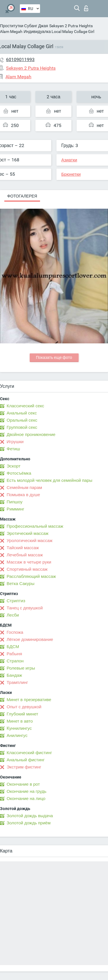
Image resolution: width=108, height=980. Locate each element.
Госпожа (15, 632)
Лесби (13, 615)
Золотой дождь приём (29, 823)
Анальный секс (22, 413)
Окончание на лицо (26, 799)
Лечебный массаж (25, 555)
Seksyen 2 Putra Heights (71, 26)
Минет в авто (20, 721)
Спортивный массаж (27, 569)
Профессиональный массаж (35, 526)
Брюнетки (71, 174)
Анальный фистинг (26, 760)
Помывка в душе (23, 495)
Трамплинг (17, 682)
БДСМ (13, 647)
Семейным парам (24, 488)
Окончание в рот (23, 784)
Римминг (15, 509)
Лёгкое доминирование (30, 639)
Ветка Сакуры (20, 584)
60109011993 (20, 59)
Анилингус (17, 736)
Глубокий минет (22, 714)
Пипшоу (15, 502)
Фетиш (13, 449)
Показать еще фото (54, 357)
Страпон (15, 661)
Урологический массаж (30, 541)
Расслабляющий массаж (31, 576)
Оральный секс (22, 420)
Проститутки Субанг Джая (24, 26)
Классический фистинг (29, 753)
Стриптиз (16, 601)
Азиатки (69, 160)
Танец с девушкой (25, 608)
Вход (86, 8)
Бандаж (14, 675)
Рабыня (14, 654)
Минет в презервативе (29, 700)
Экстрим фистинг (24, 767)
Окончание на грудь (26, 791)
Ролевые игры (21, 668)
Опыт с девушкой (24, 707)
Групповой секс (22, 427)
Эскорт (14, 466)
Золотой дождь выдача (30, 816)
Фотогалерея (22, 196)
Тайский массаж (23, 548)
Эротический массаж (28, 533)
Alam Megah (11, 32)
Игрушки (15, 442)
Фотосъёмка (19, 473)
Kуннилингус (19, 728)
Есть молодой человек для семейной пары (49, 480)
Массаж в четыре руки (29, 562)
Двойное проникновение (31, 435)
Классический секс (25, 406)
